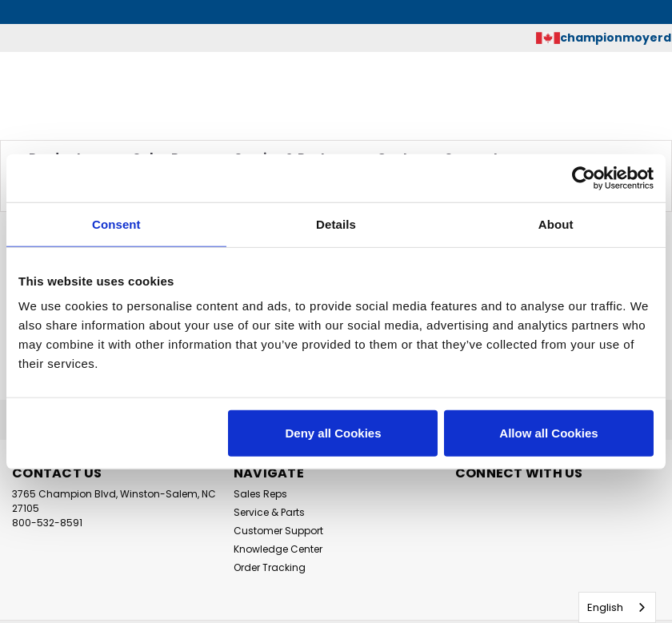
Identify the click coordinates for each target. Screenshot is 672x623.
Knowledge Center (278, 549)
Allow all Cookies (548, 433)
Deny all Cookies (333, 433)
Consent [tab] (116, 224)
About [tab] (556, 224)
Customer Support (278, 531)
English (605, 607)
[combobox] (617, 607)
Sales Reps (260, 494)
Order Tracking (270, 567)
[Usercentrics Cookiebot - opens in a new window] (584, 178)
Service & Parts (269, 512)
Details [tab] (336, 224)
